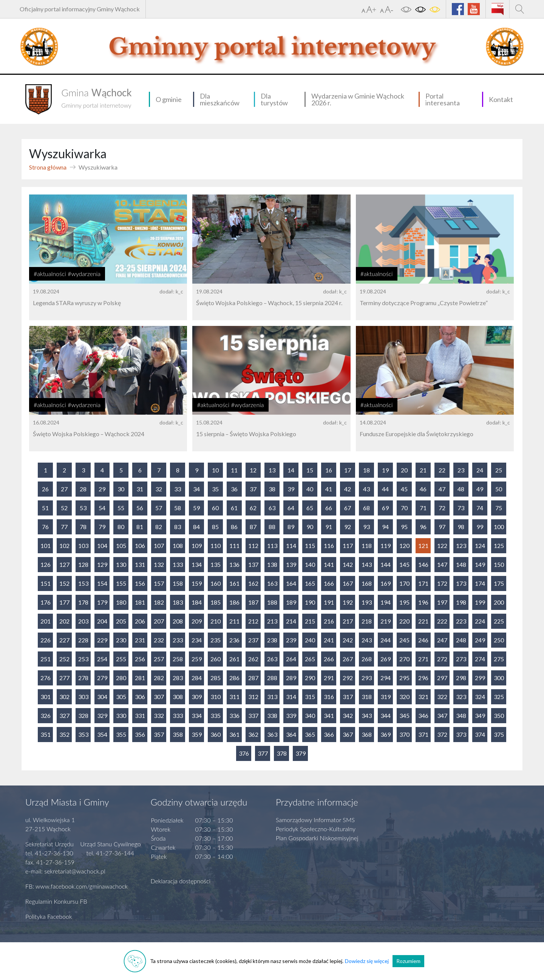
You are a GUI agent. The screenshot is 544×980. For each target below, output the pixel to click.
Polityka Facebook (49, 916)
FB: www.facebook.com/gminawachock (76, 886)
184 (197, 602)
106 (140, 546)
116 (329, 546)
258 (178, 659)
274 (480, 659)
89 (291, 527)
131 (140, 564)
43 (366, 489)
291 (329, 678)
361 (234, 734)
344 (386, 715)
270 (404, 659)
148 (461, 564)
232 (159, 640)
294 (386, 678)
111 (234, 546)
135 (216, 564)
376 (244, 753)
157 (159, 583)
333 (178, 715)
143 (367, 564)
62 (253, 508)
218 (367, 621)
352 (64, 734)
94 (385, 527)
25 (499, 470)
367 (348, 734)
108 (178, 546)
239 (291, 640)
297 (442, 678)
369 (386, 734)
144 (386, 564)
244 (386, 640)
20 (404, 470)
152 (64, 583)
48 (461, 489)
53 (83, 508)
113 (272, 546)
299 (480, 678)
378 (282, 753)
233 (178, 640)
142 (348, 564)
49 (480, 489)
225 (499, 621)
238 (272, 640)
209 (197, 621)
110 (216, 546)
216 (329, 621)
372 (442, 734)
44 (385, 489)
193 (367, 602)
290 (310, 678)
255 (121, 659)
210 (216, 621)
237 (253, 640)
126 (46, 564)
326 (46, 715)
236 (234, 640)
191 (329, 602)
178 (83, 602)
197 (442, 602)
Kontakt (501, 99)
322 (442, 697)
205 (121, 621)
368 (367, 734)
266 (329, 659)
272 (442, 659)
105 (121, 546)
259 (197, 659)
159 (197, 583)
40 (310, 489)
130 (121, 564)
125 (499, 546)
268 (367, 659)
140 (310, 564)
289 (291, 678)
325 (499, 697)
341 (329, 715)
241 (329, 640)
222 (442, 621)
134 (197, 564)
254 (102, 659)
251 (46, 659)
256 (140, 659)
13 (272, 470)
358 (178, 734)
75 (499, 508)
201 (46, 621)
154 (102, 583)
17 (348, 470)
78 (83, 527)
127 (64, 564)
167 (348, 583)
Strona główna (48, 167)
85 (215, 527)
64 (291, 508)
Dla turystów (274, 99)
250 (499, 640)
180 (121, 602)
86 (234, 527)
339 (291, 715)
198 (461, 602)
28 (83, 489)
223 (461, 621)
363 (272, 734)
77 (64, 527)
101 (46, 546)
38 (272, 489)
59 (196, 508)
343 (367, 715)
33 (178, 489)
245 (404, 640)
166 (329, 583)
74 (480, 508)
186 (234, 602)
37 (253, 489)
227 (64, 640)
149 (480, 564)
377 (263, 753)
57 (159, 508)
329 (102, 715)
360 (216, 734)
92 (348, 527)
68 (366, 508)
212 (253, 621)
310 (216, 697)
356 (140, 734)
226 (46, 640)
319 (386, 697)
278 (83, 678)
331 (140, 715)
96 (423, 527)
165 (310, 583)
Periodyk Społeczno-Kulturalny (316, 829)
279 (102, 678)
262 (253, 659)
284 (197, 678)
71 (423, 508)
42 (348, 489)
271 (423, 659)
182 (159, 602)
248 (461, 640)
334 (197, 715)
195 (404, 602)
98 (461, 527)
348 (461, 715)
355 (121, 734)
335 (216, 715)
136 (234, 564)
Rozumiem (408, 961)
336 (234, 715)
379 (301, 753)
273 (461, 659)
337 (253, 715)
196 (423, 602)
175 (499, 583)
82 (159, 527)
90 (310, 527)
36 (234, 489)
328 (83, 715)
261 (234, 659)
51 (45, 508)
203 (83, 621)
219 (386, 621)
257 (159, 659)
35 (215, 489)
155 (121, 583)
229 (102, 640)
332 (159, 715)
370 (404, 734)
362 (253, 734)
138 (272, 564)
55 (121, 508)
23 (461, 470)
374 (480, 734)
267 (348, 659)
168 (367, 583)
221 (423, 621)
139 (291, 564)
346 (423, 715)
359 (197, 734)
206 (140, 621)
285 (216, 678)
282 (159, 678)
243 (367, 640)
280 (121, 678)
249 (480, 640)
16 (329, 470)
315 (310, 697)
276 (46, 678)
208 (178, 621)
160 (216, 583)
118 (367, 546)
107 (159, 546)
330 (121, 715)
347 (442, 715)
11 (234, 470)
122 (442, 546)
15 (310, 470)
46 (423, 489)
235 (216, 640)
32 (159, 489)
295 (404, 678)
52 (64, 508)
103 (83, 546)
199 (480, 602)
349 (480, 715)
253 (83, 659)
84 (196, 527)
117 (348, 546)
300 (499, 678)
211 (234, 621)
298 (461, 678)
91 (329, 527)
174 (480, 583)
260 (216, 659)
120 (404, 546)
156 (140, 583)
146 (423, 564)
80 (121, 527)
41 (329, 489)
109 (197, 546)
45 (404, 489)
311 (234, 697)
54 (102, 508)
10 (215, 470)
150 (499, 564)
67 (348, 508)
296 (423, 678)
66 (329, 508)
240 (310, 640)
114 (291, 546)
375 (499, 734)
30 (121, 489)
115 (310, 546)
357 (159, 734)
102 (64, 546)
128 (83, 564)
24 (480, 470)
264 (291, 659)
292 (348, 678)
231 (140, 640)
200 (499, 602)
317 (348, 697)
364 (291, 734)
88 (272, 527)
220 (404, 621)
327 (64, 715)
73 (461, 508)
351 (46, 734)
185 (216, 602)
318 (367, 697)
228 (83, 640)
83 (178, 527)
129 (102, 564)
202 (64, 621)
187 (253, 602)
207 (159, 621)
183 (178, 602)
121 (423, 546)
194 (386, 602)
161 (234, 583)
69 (385, 508)
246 (423, 640)
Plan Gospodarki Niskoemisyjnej (317, 838)
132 (159, 564)
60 (215, 508)
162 (253, 583)
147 (442, 564)
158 (178, 583)
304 (102, 697)
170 (404, 583)
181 (140, 602)
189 (291, 602)
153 (83, 583)
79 (102, 527)
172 (442, 583)
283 (178, 678)
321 (423, 697)
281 (140, 678)
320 (404, 697)
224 (480, 621)
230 (121, 640)
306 (140, 697)
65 (310, 508)
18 (366, 470)
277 (64, 678)
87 (253, 527)
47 (442, 489)
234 (197, 640)
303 (83, 697)
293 (367, 678)
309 (197, 697)
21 (423, 470)
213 (272, 621)
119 (386, 546)
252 (64, 659)
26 (45, 489)
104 (102, 546)
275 (499, 659)
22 (442, 470)
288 (272, 678)
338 (272, 715)
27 (64, 489)
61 (234, 508)
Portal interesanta (443, 99)
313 (272, 697)
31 (140, 489)
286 (234, 678)
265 (310, 659)
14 (291, 470)
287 (253, 678)
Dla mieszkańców (220, 99)
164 (291, 583)
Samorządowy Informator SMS (315, 820)
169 (386, 583)
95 (404, 527)
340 (310, 715)
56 (140, 508)
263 (272, 659)
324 (480, 697)
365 (310, 734)
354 (102, 734)
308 (178, 697)
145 (404, 564)
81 (140, 527)
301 (46, 697)
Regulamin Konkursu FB (56, 901)
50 (499, 489)
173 (461, 583)
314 (291, 697)
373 (461, 734)
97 (442, 527)
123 (461, 546)
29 (102, 489)
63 (272, 508)
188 (272, 602)
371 (423, 734)
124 (480, 546)
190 (310, 602)
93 (366, 527)
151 (46, 583)
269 (386, 659)
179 (102, 602)
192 (348, 602)
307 (159, 697)
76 (45, 527)
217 (348, 621)
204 (102, 621)
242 (348, 640)
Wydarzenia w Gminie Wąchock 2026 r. (358, 99)
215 (310, 621)
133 (178, 564)
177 (64, 602)
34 (196, 489)
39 (291, 489)
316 (329, 697)
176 (46, 602)
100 (499, 527)
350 (499, 715)
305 (121, 697)
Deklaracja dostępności (181, 881)
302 (64, 697)
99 (480, 527)
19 (385, 470)
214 (291, 621)
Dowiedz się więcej (367, 961)
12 (253, 470)
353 (83, 734)
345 (404, 715)
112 (253, 546)
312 (253, 697)
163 (272, 583)
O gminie (169, 99)
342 (348, 715)
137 (253, 564)
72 (442, 508)
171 (423, 583)
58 (178, 508)
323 (461, 697)
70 (404, 508)
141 (329, 564)
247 (442, 640)
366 (329, 734)
